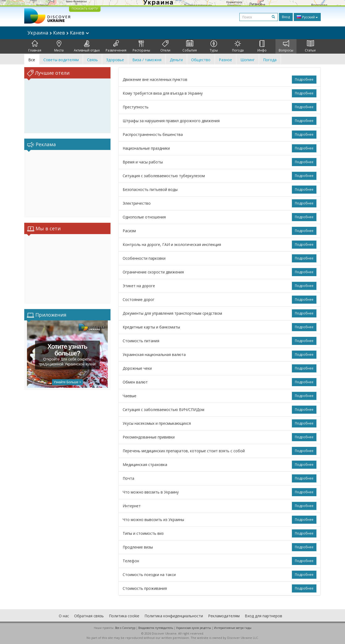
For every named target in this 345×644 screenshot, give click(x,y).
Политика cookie (124, 616)
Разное (225, 60)
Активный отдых (87, 46)
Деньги (176, 60)
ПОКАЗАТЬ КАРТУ (85, 8)
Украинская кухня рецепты (194, 628)
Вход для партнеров (263, 616)
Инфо (262, 46)
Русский (307, 17)
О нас (64, 616)
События (190, 46)
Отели (165, 46)
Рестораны (141, 46)
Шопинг (248, 60)
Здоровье (115, 60)
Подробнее (304, 79)
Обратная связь (89, 616)
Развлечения (116, 46)
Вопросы (286, 46)
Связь (92, 60)
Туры (214, 46)
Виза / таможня (147, 60)
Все (32, 60)
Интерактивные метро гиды (233, 628)
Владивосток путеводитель (156, 628)
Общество (201, 60)
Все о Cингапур (125, 628)
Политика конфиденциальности (174, 616)
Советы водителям (61, 60)
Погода (238, 46)
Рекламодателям (224, 616)
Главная (35, 46)
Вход (286, 17)
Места (59, 46)
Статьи (310, 46)
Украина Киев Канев (58, 33)
